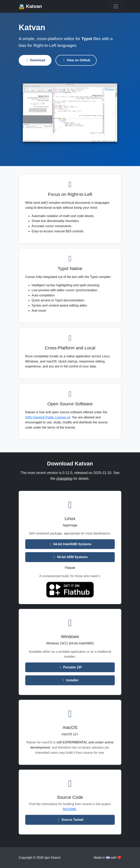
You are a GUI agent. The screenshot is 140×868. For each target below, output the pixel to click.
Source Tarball (70, 820)
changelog (64, 479)
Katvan (30, 7)
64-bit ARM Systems (70, 557)
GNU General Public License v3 (48, 417)
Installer (70, 680)
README (70, 809)
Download (35, 60)
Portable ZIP (70, 667)
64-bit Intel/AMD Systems (70, 544)
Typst (87, 39)
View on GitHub (76, 60)
